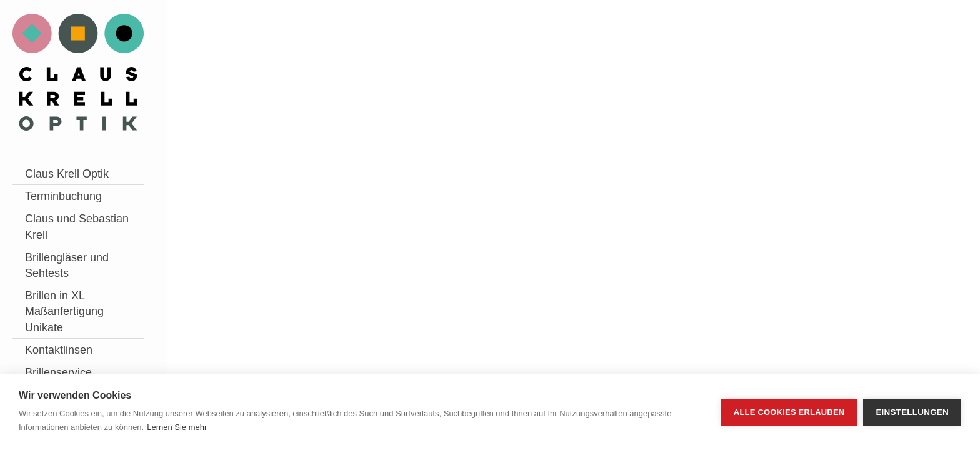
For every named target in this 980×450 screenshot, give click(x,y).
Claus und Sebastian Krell (77, 227)
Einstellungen (912, 412)
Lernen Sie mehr (177, 427)
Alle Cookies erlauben (789, 412)
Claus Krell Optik (67, 174)
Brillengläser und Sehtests (67, 265)
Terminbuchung (63, 196)
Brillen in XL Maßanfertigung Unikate (64, 311)
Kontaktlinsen (59, 350)
